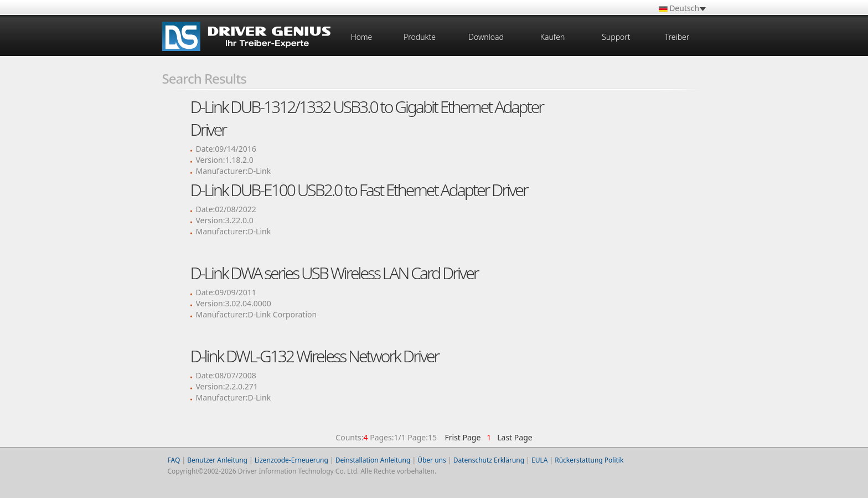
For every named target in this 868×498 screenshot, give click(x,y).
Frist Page (463, 437)
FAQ (174, 460)
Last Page (513, 437)
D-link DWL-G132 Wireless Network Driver (315, 356)
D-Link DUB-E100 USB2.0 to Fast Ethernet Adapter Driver (359, 190)
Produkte (420, 37)
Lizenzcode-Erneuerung (291, 460)
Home (362, 37)
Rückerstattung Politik (589, 460)
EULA (539, 460)
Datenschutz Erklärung (489, 460)
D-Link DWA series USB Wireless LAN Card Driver (334, 273)
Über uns (432, 460)
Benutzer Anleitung (217, 460)
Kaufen (552, 37)
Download (486, 37)
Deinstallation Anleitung (373, 460)
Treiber (677, 37)
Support (616, 37)
